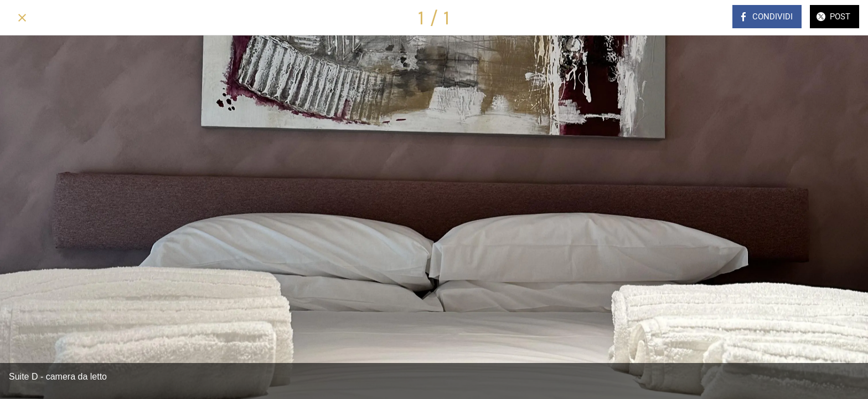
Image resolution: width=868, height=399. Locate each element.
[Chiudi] (22, 18)
